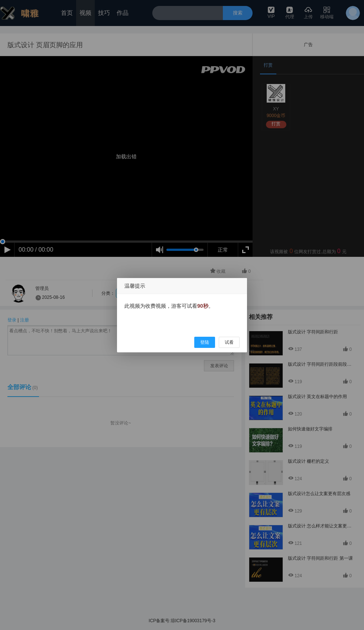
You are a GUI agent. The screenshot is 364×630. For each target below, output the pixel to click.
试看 (229, 342)
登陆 (205, 342)
